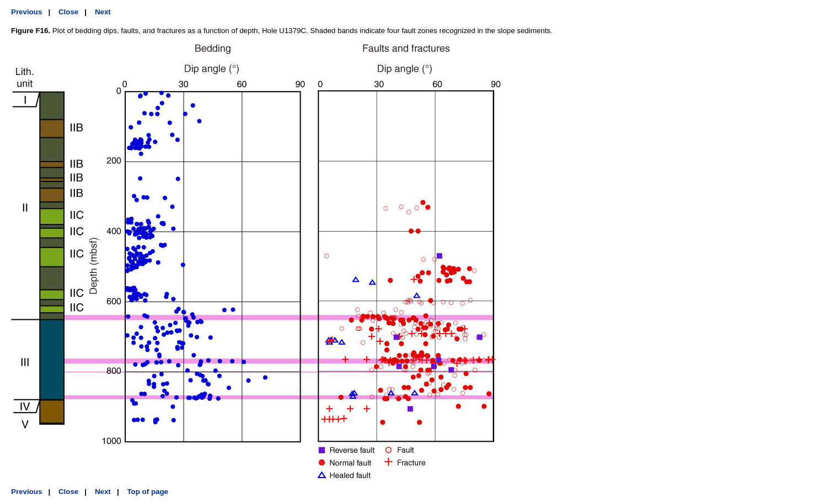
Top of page (148, 492)
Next (103, 12)
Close (68, 12)
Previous (26, 12)
